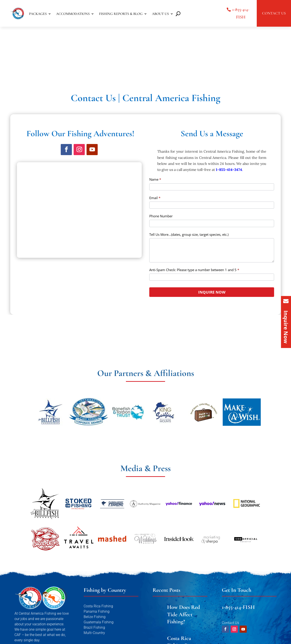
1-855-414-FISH (241, 13)
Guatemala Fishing (99, 565)
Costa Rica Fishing (98, 549)
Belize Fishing (95, 560)
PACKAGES (38, 14)
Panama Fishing (97, 554)
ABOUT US (160, 14)
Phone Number (161, 159)
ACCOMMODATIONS (73, 14)
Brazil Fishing (94, 570)
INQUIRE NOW (212, 235)
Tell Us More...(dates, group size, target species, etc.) (189, 177)
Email (155, 141)
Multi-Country (94, 576)
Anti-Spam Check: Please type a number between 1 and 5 (194, 213)
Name (155, 122)
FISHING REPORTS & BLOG (121, 14)
